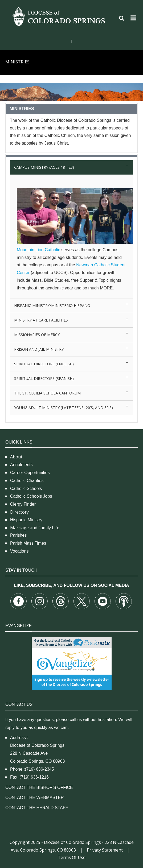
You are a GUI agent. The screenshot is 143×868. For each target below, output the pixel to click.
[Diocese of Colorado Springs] (59, 16)
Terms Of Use (72, 857)
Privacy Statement (105, 850)
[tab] (71, 167)
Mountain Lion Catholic (38, 250)
